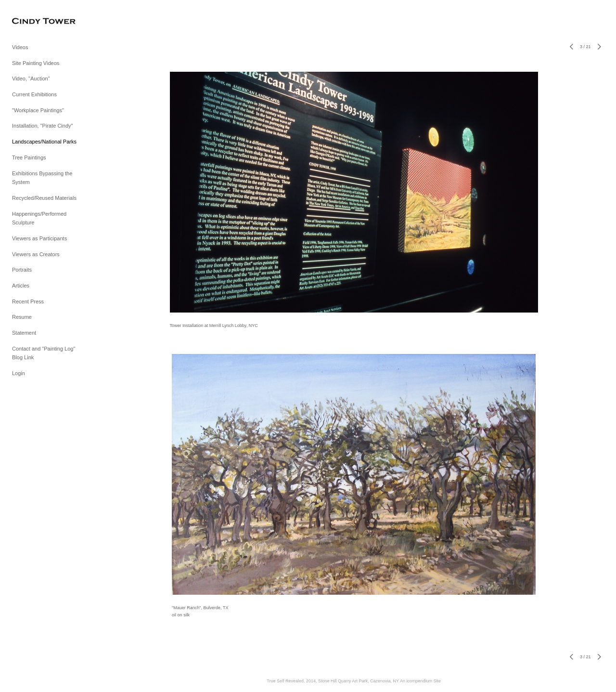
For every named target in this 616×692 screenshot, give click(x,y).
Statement (24, 333)
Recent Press (28, 301)
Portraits (22, 270)
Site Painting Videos (36, 63)
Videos (20, 47)
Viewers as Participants (39, 238)
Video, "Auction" (31, 78)
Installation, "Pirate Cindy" (42, 126)
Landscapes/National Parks (44, 142)
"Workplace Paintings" (38, 110)
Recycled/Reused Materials (44, 198)
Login (19, 373)
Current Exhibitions (34, 94)
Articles (21, 286)
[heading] (36, 21)
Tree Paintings (29, 157)
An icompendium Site (420, 681)
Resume (22, 317)
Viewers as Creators (36, 254)
